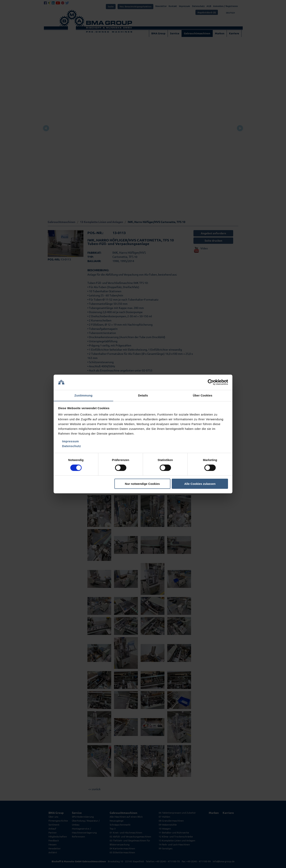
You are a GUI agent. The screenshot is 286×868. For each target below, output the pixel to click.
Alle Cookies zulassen (200, 484)
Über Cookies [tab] (203, 395)
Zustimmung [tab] (84, 395)
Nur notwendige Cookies (142, 484)
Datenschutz (72, 446)
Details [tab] (143, 395)
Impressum (71, 441)
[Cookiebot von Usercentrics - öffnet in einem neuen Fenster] (211, 382)
